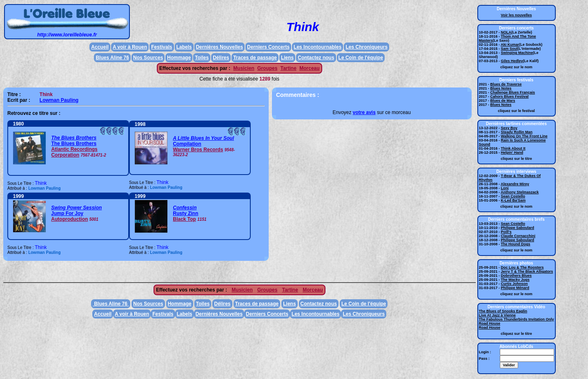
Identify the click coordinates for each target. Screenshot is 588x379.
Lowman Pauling (59, 100)
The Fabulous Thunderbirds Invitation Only (517, 319)
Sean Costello (513, 196)
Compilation (187, 144)
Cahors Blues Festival (510, 96)
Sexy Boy (509, 128)
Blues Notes (501, 88)
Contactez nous (316, 58)
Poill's (506, 232)
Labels (184, 47)
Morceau (309, 68)
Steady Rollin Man (517, 132)
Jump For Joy (67, 213)
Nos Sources (148, 58)
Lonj (505, 188)
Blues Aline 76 (112, 58)
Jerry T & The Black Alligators (527, 271)
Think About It (513, 148)
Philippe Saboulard (518, 228)
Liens (287, 58)
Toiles (202, 58)
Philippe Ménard (515, 288)
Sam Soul (509, 49)
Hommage (179, 58)
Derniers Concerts (268, 47)
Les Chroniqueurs (366, 47)
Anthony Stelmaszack (520, 192)
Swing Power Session (76, 208)
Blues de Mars (503, 101)
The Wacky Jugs (515, 280)
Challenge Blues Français (513, 92)
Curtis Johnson (514, 284)
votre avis (364, 112)
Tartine (288, 68)
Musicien (244, 68)
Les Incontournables (317, 47)
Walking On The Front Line (524, 136)
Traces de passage (255, 58)
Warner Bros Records (198, 150)
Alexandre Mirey (515, 184)
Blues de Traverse (506, 84)
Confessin (185, 208)
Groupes (267, 68)
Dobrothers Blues (517, 276)
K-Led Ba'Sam (513, 200)
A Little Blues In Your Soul (203, 138)
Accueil (100, 47)
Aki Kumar (510, 45)
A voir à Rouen (130, 47)
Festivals (161, 47)
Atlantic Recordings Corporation (74, 152)
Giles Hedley (512, 61)
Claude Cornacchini (518, 236)
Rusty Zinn (185, 213)
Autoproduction (69, 219)
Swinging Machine (517, 53)
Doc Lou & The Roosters (522, 267)
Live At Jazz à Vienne (498, 315)
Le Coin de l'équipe (361, 58)
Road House (490, 323)
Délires (221, 58)
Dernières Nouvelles (219, 47)
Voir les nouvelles (517, 15)
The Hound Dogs (516, 244)
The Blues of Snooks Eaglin (503, 311)
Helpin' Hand (512, 152)
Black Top (184, 219)
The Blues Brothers (74, 138)
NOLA (506, 32)
